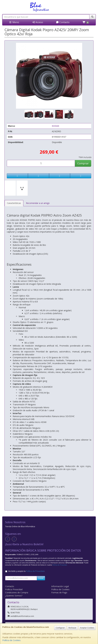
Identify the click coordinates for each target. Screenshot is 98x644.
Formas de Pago (59, 592)
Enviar (41, 578)
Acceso (37, 22)
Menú (14, 22)
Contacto (63, 22)
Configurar (60, 628)
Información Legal (60, 586)
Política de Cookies (11, 640)
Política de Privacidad (60, 565)
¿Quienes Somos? (14, 596)
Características (14, 203)
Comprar (83, 163)
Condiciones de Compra (17, 592)
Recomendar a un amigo (38, 203)
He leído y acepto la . (27, 571)
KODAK (56, 126)
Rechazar (72, 628)
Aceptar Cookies (87, 628)
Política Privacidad (14, 589)
